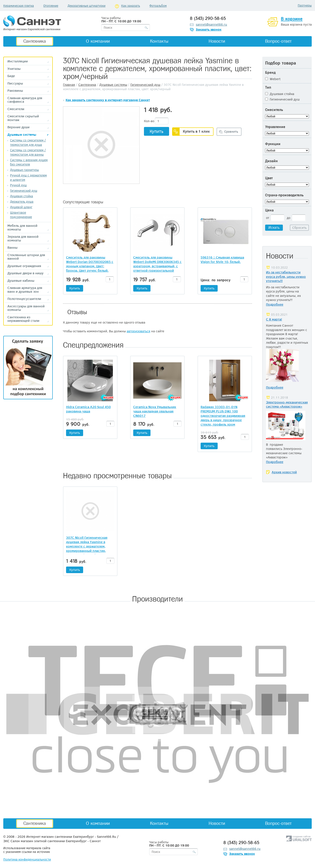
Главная (69, 85)
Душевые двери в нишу (25, 273)
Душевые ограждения (24, 266)
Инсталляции (18, 61)
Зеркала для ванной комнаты (23, 238)
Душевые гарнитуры (24, 170)
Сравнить (231, 131)
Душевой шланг (21, 207)
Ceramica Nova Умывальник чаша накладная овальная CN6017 (155, 411)
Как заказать (131, 6)
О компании (98, 41)
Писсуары (15, 83)
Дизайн (271, 161)
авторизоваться (138, 331)
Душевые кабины (21, 281)
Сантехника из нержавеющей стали (23, 319)
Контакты (159, 41)
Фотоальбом (158, 6)
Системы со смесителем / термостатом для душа (28, 142)
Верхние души (18, 127)
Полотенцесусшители (24, 299)
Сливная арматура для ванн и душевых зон (25, 290)
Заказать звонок (209, 29)
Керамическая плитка (19, 6)
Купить (157, 131)
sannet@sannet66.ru (211, 24)
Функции (273, 144)
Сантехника (35, 41)
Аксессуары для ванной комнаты (26, 308)
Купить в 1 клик (196, 131)
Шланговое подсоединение (21, 215)
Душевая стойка (22, 196)
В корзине (292, 19)
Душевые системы (22, 135)
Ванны (12, 247)
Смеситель (274, 110)
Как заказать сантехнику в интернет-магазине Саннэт (108, 100)
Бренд (270, 73)
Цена (269, 210)
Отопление (51, 6)
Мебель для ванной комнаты (22, 227)
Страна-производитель (284, 195)
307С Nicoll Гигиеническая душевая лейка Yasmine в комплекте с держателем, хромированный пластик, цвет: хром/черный (87, 546)
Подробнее (275, 304)
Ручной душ (18, 185)
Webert (273, 79)
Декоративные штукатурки (87, 6)
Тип (268, 87)
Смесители (16, 109)
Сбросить (299, 227)
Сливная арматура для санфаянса (25, 100)
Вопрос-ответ (278, 41)
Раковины (15, 91)
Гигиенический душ (24, 191)
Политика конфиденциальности (27, 859)
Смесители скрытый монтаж (23, 118)
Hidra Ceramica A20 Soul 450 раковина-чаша (88, 409)
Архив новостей (284, 472)
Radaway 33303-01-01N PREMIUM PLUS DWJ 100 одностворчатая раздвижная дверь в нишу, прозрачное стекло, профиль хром (223, 416)
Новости (217, 41)
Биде (11, 76)
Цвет (269, 178)
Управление (275, 127)
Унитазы (14, 69)
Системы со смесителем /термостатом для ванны (28, 152)
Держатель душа (22, 202)
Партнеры (305, 5)
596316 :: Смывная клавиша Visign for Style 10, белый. (222, 259)
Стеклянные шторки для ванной (26, 257)
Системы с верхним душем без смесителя (29, 162)
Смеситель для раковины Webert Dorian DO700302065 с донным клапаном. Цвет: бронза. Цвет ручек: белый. (90, 264)
